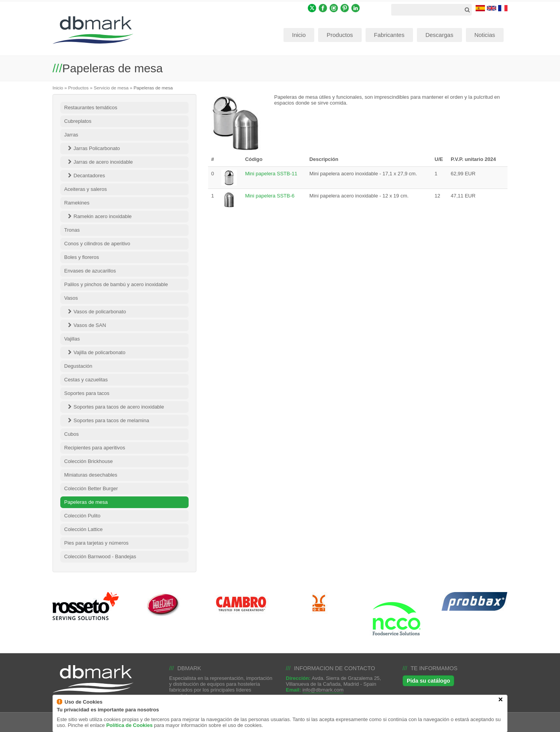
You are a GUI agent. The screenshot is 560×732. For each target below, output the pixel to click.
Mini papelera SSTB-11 (271, 174)
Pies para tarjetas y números (96, 543)
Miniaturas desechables (91, 475)
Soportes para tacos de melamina (111, 420)
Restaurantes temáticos (91, 107)
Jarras (71, 135)
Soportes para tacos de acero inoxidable (119, 407)
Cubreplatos (78, 121)
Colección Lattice (83, 529)
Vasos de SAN (90, 325)
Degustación (78, 366)
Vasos (71, 298)
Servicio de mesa (111, 88)
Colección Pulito (82, 516)
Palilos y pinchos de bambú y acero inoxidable (116, 284)
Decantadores (89, 176)
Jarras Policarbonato (97, 148)
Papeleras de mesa (86, 502)
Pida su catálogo (428, 681)
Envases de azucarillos (90, 271)
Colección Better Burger (91, 488)
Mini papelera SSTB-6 (270, 196)
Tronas (72, 230)
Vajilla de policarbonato (99, 352)
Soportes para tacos (87, 393)
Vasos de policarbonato (100, 312)
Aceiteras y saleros (86, 189)
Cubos (72, 434)
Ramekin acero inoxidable (103, 216)
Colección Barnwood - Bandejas (100, 556)
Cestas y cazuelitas (86, 380)
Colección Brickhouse (88, 461)
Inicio (58, 88)
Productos (78, 88)
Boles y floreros (82, 257)
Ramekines (77, 203)
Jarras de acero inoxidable (103, 162)
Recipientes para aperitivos (95, 448)
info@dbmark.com (323, 690)
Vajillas (72, 339)
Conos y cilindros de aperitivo (97, 244)
